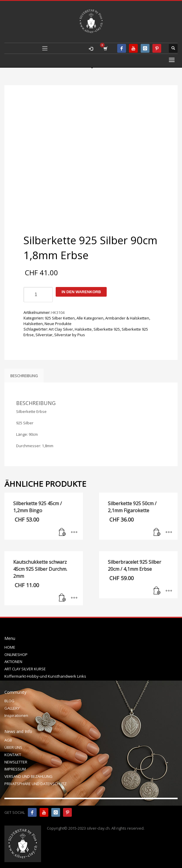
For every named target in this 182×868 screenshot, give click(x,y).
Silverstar (44, 335)
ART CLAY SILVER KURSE (25, 669)
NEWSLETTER (16, 762)
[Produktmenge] (38, 295)
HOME (10, 647)
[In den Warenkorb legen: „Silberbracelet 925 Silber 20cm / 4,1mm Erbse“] (157, 591)
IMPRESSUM (15, 769)
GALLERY (12, 708)
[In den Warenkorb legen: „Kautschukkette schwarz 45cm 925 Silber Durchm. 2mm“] (62, 598)
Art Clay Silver (61, 329)
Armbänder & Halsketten (127, 318)
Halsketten (33, 324)
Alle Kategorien (90, 318)
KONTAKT (13, 755)
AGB (8, 740)
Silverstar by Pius (70, 335)
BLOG (9, 701)
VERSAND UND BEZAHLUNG (28, 776)
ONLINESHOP (16, 655)
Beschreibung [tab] (24, 376)
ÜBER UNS (13, 747)
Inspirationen (16, 715)
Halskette (83, 329)
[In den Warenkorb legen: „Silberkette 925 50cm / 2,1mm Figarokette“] (157, 532)
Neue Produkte (58, 324)
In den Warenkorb (81, 292)
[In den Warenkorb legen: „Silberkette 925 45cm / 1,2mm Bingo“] (62, 532)
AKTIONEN (13, 662)
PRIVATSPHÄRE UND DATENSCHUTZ (35, 784)
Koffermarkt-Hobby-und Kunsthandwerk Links (45, 676)
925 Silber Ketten (60, 318)
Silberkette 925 (107, 329)
